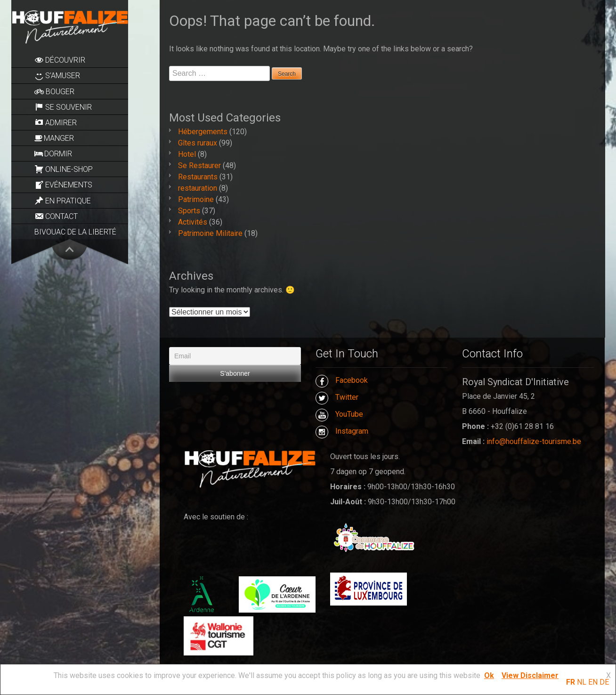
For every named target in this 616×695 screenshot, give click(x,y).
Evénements (63, 185)
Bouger (54, 92)
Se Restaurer (199, 166)
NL (582, 682)
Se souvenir (63, 107)
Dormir (53, 154)
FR (571, 682)
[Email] (235, 356)
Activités (193, 222)
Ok (489, 675)
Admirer (56, 122)
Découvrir (60, 60)
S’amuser (57, 76)
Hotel (187, 154)
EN (593, 682)
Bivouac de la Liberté (75, 232)
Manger (54, 138)
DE (604, 682)
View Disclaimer (530, 675)
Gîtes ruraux (198, 143)
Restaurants (198, 177)
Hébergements (203, 132)
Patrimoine (196, 199)
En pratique (63, 201)
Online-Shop (64, 169)
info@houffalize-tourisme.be (534, 441)
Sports (189, 211)
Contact (56, 216)
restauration (198, 188)
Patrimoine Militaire (210, 233)
